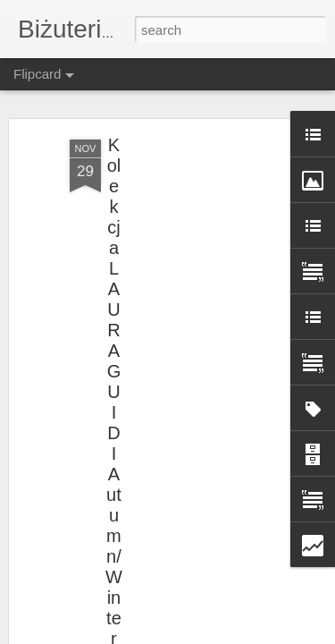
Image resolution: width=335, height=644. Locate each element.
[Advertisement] (181, 260)
